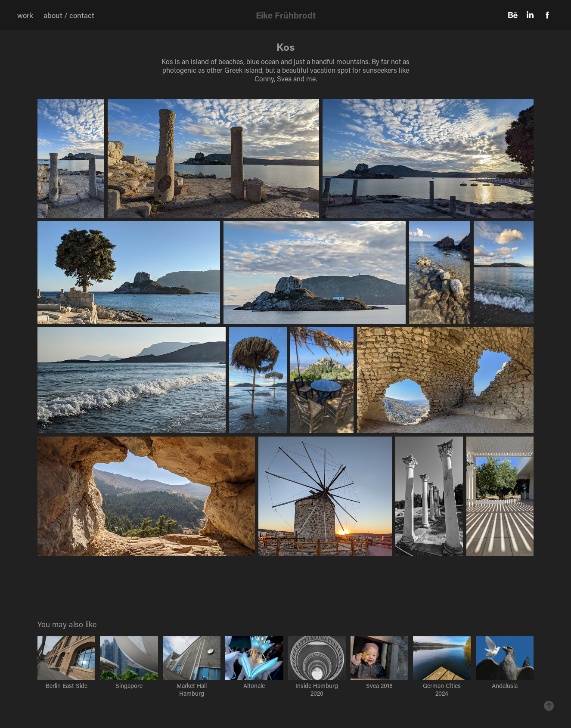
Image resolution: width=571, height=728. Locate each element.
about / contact (69, 15)
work (25, 15)
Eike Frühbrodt (286, 15)
